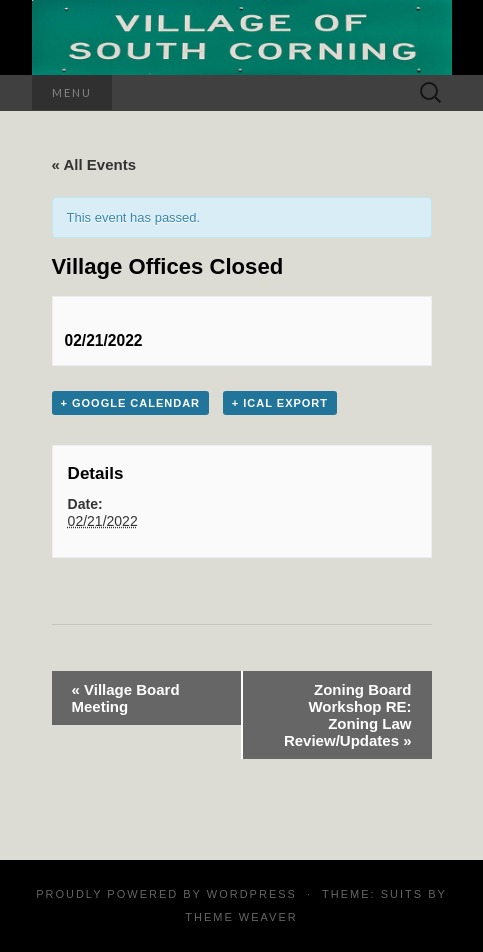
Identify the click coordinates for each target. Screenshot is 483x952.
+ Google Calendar (131, 403)
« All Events (94, 164)
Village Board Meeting (126, 698)
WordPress (252, 894)
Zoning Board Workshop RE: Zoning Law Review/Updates (348, 715)
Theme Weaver (241, 917)
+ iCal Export (280, 403)
